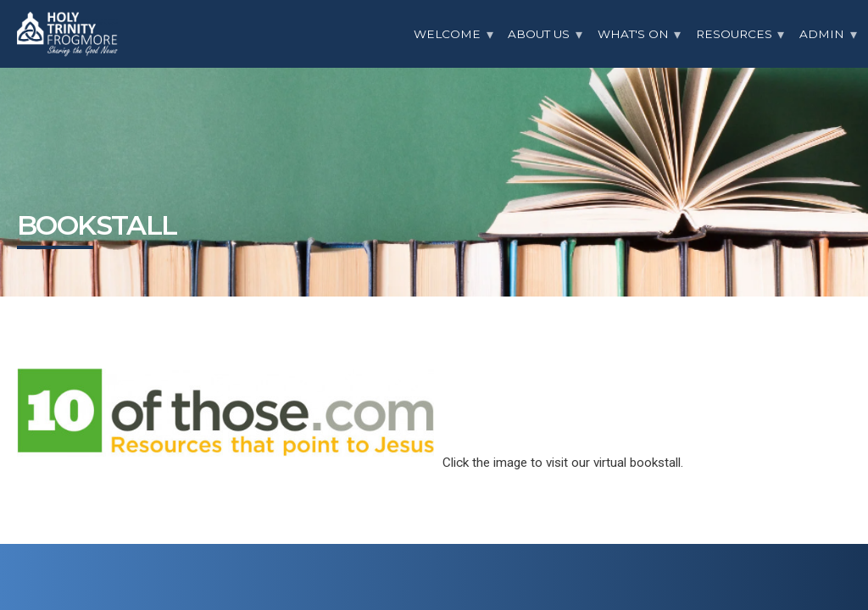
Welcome (447, 34)
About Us (539, 34)
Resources (734, 34)
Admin (822, 34)
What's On (633, 34)
